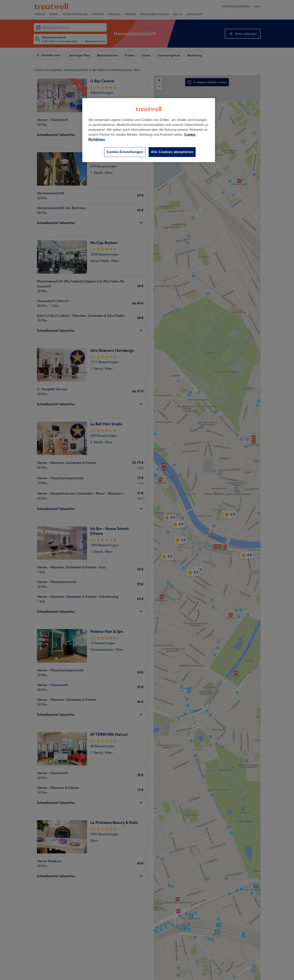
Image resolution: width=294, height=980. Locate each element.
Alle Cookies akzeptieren (172, 152)
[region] (149, 130)
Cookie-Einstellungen (125, 152)
